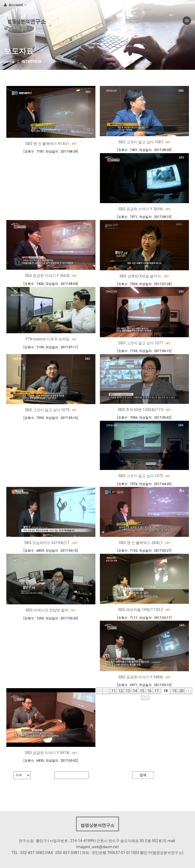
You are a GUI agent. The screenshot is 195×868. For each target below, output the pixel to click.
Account (15, 5)
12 (121, 691)
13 (128, 691)
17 (156, 691)
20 (182, 691)
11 (114, 691)
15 (142, 691)
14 (135, 691)
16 (149, 691)
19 (174, 691)
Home (9, 62)
